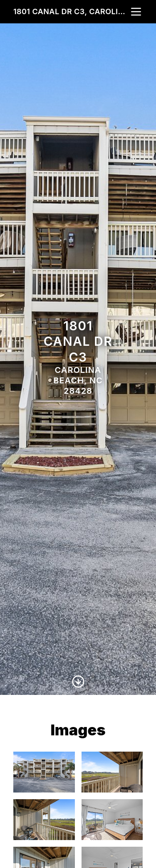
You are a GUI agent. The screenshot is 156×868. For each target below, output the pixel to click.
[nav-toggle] (136, 12)
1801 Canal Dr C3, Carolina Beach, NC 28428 (71, 11)
